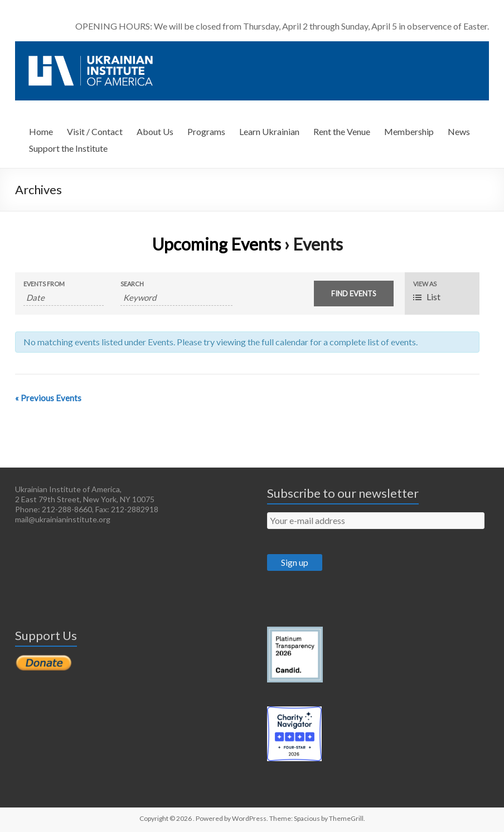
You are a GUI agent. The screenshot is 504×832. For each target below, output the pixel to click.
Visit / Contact (95, 131)
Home (41, 131)
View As (425, 284)
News (459, 131)
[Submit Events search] (354, 294)
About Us (155, 131)
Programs (206, 131)
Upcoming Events (217, 244)
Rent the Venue (342, 131)
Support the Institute (68, 148)
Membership (409, 131)
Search (132, 284)
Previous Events (48, 398)
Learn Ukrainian (269, 131)
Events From (44, 284)
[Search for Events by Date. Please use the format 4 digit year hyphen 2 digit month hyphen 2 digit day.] (63, 298)
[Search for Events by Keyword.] (176, 298)
